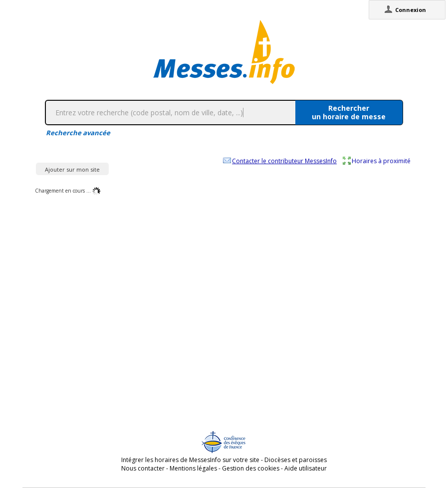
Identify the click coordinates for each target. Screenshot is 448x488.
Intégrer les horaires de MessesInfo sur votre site (190, 460)
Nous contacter (143, 468)
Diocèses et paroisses (296, 460)
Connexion (411, 10)
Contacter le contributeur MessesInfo (284, 161)
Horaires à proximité (381, 161)
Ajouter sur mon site (72, 169)
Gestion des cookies (251, 468)
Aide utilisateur (306, 468)
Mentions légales (193, 468)
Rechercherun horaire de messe (349, 112)
